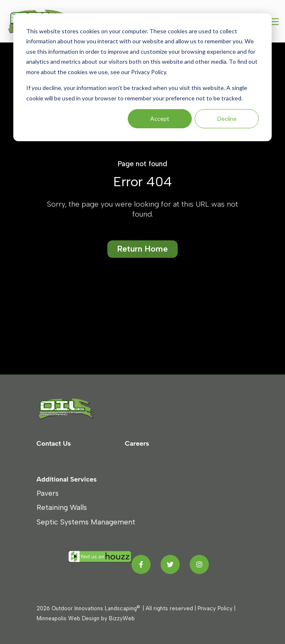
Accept (160, 119)
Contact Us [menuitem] (54, 443)
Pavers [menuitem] (48, 493)
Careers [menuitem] (137, 443)
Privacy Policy (215, 608)
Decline (227, 119)
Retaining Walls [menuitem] (62, 507)
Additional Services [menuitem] (67, 479)
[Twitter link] (170, 564)
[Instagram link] (199, 564)
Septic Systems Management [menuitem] (86, 522)
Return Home (142, 249)
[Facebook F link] (141, 564)
